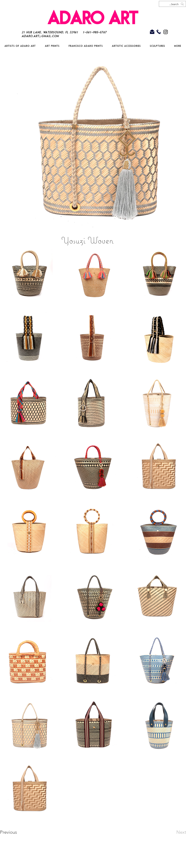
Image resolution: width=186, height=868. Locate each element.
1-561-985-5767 (95, 32)
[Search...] (173, 4)
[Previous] (14, 832)
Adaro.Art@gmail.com (40, 36)
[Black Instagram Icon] (166, 32)
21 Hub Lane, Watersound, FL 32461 (50, 32)
